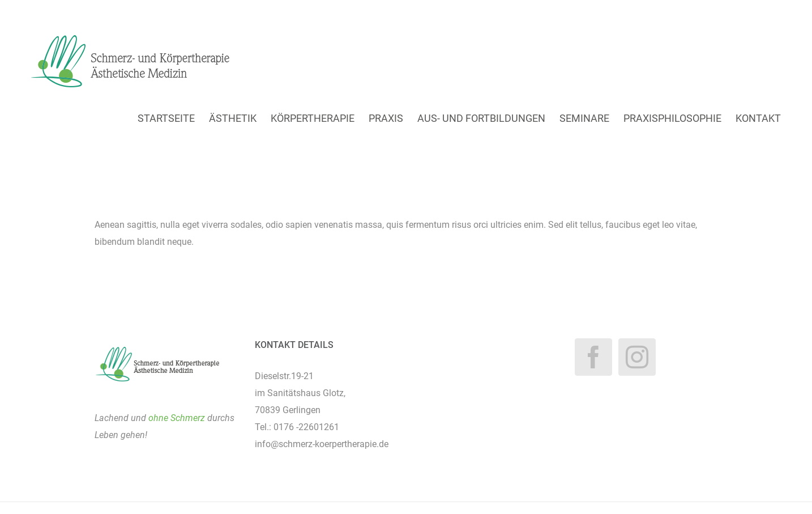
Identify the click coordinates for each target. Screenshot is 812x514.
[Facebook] (593, 357)
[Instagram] (637, 357)
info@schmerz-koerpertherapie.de (322, 444)
